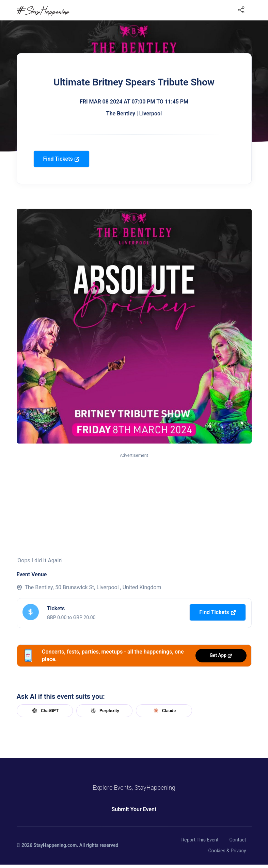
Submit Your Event (134, 809)
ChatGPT (45, 711)
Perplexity (104, 711)
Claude (164, 711)
